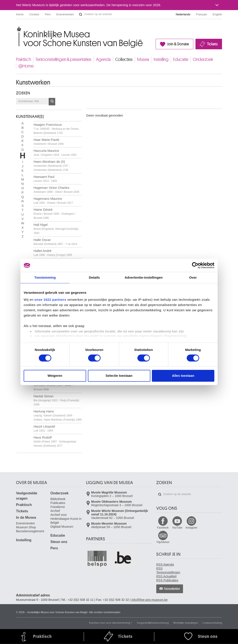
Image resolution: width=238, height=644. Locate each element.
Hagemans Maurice (53, 201)
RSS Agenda (165, 564)
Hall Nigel (56, 229)
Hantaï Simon (56, 400)
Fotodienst (58, 507)
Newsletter (172, 589)
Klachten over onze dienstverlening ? (111, 623)
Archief (55, 511)
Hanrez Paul (53, 385)
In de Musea (26, 517)
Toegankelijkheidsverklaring (153, 623)
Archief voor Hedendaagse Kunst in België (66, 519)
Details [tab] (94, 277)
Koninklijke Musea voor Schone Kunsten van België (17, 28)
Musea (143, 59)
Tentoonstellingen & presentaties (63, 59)
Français (202, 14)
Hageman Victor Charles (56, 190)
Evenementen (65, 14)
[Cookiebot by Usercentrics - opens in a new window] (195, 265)
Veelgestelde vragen (27, 496)
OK (52, 102)
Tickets (212, 44)
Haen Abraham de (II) (52, 166)
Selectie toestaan (119, 376)
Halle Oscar (55, 242)
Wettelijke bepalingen (186, 623)
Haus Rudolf (55, 441)
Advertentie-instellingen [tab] (144, 277)
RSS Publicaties (167, 580)
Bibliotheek (58, 499)
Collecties (124, 59)
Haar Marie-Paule (49, 142)
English (217, 14)
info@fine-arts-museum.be (150, 600)
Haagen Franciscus (56, 129)
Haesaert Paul (45, 179)
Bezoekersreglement (30, 531)
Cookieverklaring (212, 623)
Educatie (181, 59)
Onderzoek (203, 59)
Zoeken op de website (81, 14)
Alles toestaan (183, 376)
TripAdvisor (163, 542)
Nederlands (183, 14)
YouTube (177, 528)
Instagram (191, 528)
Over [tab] (193, 277)
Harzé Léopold (44, 428)
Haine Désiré (54, 214)
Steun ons (59, 542)
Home (20, 14)
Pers (48, 14)
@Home (26, 66)
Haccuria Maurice (55, 153)
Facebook (163, 528)
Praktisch (23, 59)
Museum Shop (26, 527)
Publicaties (58, 503)
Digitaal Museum (62, 527)
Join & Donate (178, 44)
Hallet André (53, 253)
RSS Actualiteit (166, 576)
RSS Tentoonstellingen (168, 570)
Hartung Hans (58, 415)
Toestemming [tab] (45, 277)
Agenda (103, 59)
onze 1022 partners (50, 300)
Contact (34, 14)
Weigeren (55, 376)
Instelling (161, 59)
